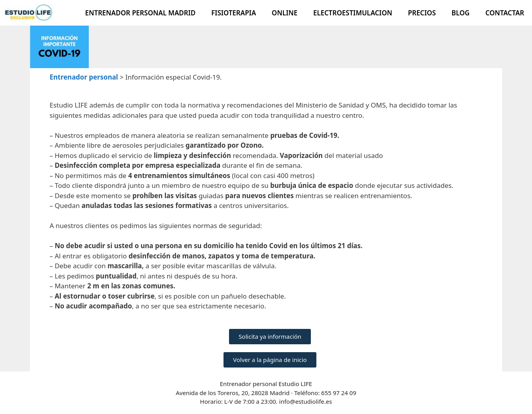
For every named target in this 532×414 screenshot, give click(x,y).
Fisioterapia (234, 13)
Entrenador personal (84, 77)
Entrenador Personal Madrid (140, 13)
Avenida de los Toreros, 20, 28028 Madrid (234, 393)
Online (285, 13)
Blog (461, 13)
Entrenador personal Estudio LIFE (266, 384)
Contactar (505, 13)
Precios (422, 13)
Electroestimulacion (353, 13)
